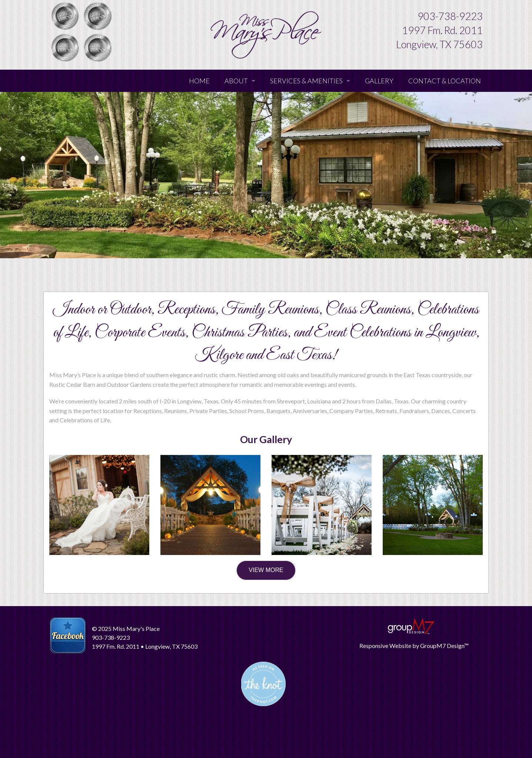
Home (199, 81)
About (236, 81)
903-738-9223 (450, 16)
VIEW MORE (266, 570)
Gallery (379, 81)
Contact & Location (445, 81)
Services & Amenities (306, 81)
